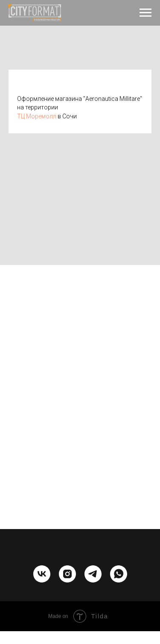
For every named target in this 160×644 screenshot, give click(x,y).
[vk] (42, 580)
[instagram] (67, 580)
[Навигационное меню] (145, 13)
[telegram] (93, 580)
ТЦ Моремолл (37, 116)
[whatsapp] (119, 580)
